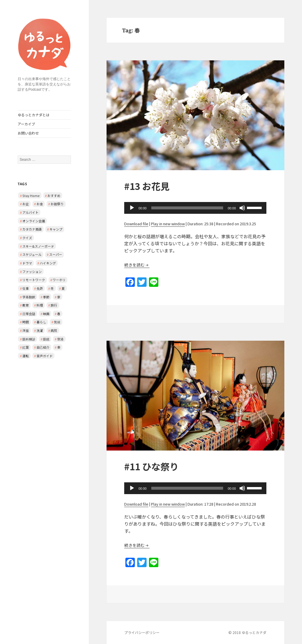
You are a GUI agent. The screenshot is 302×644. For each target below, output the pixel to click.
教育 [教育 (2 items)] (26, 305)
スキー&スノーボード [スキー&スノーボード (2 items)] (38, 246)
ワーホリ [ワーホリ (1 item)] (59, 280)
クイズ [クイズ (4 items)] (27, 238)
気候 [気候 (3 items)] (57, 322)
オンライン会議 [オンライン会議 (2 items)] (34, 221)
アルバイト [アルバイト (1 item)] (30, 212)
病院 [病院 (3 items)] (54, 330)
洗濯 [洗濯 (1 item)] (40, 330)
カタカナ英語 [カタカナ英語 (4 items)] (32, 229)
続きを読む (135, 265)
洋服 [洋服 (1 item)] (26, 330)
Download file (136, 224)
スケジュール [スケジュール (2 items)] (32, 254)
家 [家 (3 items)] (59, 297)
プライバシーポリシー (142, 632)
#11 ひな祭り (151, 466)
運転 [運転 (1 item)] (26, 356)
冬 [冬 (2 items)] (52, 288)
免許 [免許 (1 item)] (40, 288)
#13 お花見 (147, 186)
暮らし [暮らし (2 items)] (41, 322)
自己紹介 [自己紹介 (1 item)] (43, 347)
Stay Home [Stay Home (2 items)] (31, 196)
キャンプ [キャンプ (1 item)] (56, 229)
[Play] (132, 208)
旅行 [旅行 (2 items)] (54, 305)
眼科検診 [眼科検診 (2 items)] (29, 339)
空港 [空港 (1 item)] (60, 339)
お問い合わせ (28, 133)
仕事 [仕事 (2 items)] (26, 288)
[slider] (187, 208)
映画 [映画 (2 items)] (46, 314)
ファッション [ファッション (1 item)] (32, 271)
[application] (195, 208)
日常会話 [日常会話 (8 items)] (29, 314)
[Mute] (242, 208)
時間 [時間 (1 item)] (26, 322)
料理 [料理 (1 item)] (40, 305)
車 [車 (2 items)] (59, 347)
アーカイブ (26, 124)
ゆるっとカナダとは (34, 115)
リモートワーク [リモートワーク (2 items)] (34, 280)
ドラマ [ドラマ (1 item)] (27, 263)
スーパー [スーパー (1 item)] (56, 254)
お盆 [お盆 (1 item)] (26, 204)
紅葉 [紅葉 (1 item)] (26, 347)
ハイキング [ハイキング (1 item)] (48, 263)
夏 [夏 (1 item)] (63, 288)
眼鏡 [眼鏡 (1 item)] (46, 339)
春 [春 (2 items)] (59, 314)
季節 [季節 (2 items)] (46, 297)
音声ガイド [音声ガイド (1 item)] (45, 356)
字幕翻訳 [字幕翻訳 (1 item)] (29, 297)
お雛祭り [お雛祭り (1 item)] (57, 204)
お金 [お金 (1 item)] (40, 204)
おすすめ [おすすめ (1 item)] (54, 196)
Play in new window (168, 224)
